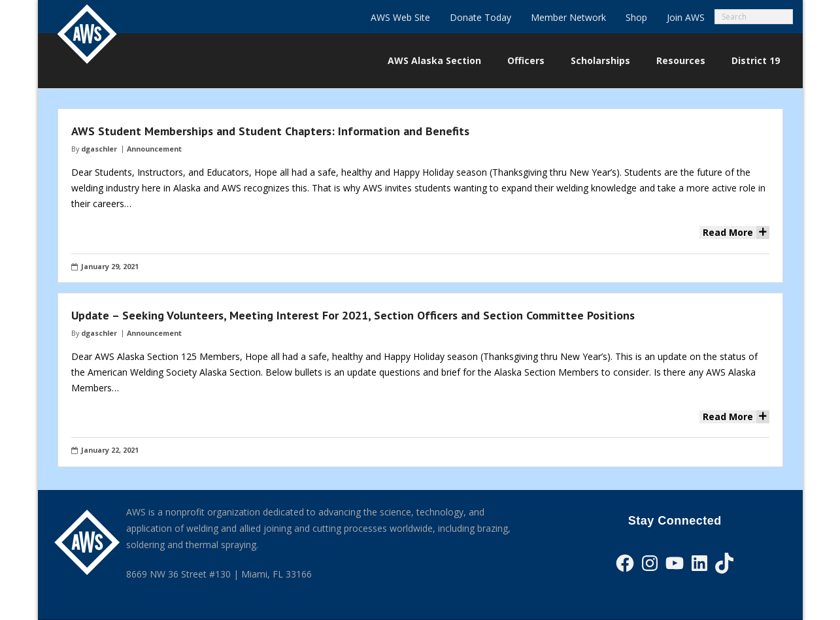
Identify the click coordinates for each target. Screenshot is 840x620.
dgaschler (99, 149)
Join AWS (686, 17)
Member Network (568, 17)
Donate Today (480, 17)
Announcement (154, 149)
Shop (636, 17)
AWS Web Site (400, 17)
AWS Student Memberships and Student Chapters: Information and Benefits (270, 131)
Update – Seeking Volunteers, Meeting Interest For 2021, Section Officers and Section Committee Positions (353, 315)
